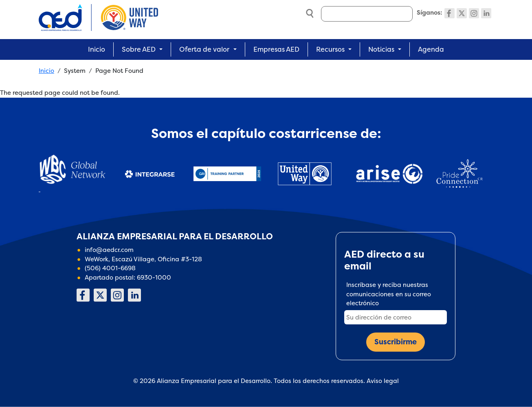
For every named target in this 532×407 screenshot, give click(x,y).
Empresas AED (276, 49)
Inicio (97, 49)
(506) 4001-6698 (110, 268)
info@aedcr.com (109, 250)
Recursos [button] (330, 49)
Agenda (431, 49)
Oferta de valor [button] (204, 49)
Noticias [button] (381, 49)
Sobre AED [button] (139, 49)
